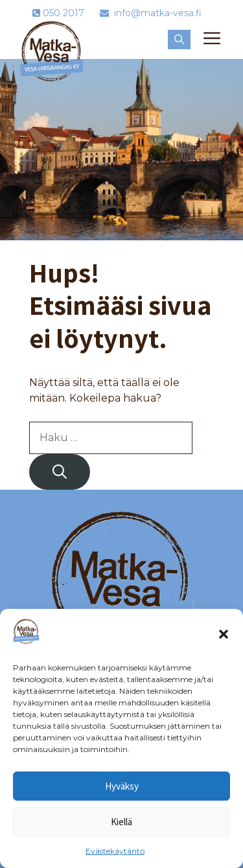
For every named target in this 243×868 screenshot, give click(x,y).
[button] (224, 634)
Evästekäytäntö (115, 851)
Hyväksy (122, 786)
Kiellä (121, 822)
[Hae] (60, 472)
